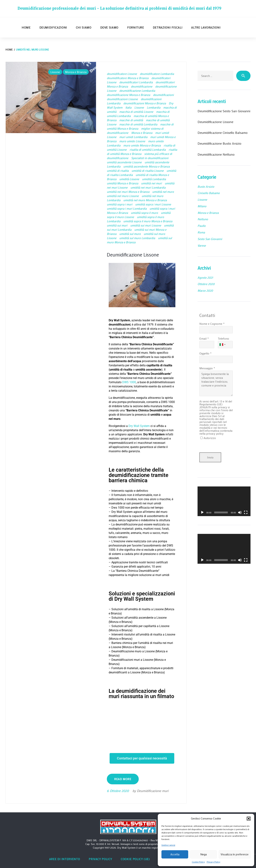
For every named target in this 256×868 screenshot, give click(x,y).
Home (26, 27)
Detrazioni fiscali (168, 27)
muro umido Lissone (132, 141)
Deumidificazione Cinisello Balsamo (223, 133)
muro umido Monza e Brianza (142, 145)
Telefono (223, 338)
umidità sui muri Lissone (146, 225)
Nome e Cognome (211, 324)
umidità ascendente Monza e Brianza (147, 166)
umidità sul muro (130, 234)
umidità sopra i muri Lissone (153, 204)
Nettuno (203, 219)
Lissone (55, 72)
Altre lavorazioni (206, 27)
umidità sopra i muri (120, 204)
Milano (202, 206)
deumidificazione (142, 86)
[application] (224, 501)
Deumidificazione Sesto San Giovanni (224, 111)
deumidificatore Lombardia (157, 74)
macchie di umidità (131, 120)
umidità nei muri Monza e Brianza (128, 192)
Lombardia (154, 107)
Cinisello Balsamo (209, 193)
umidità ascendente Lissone (124, 162)
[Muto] (240, 512)
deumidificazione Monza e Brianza (128, 95)
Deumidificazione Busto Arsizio (219, 143)
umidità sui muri (117, 225)
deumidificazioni (163, 95)
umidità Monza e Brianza (123, 183)
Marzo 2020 (205, 290)
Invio (210, 457)
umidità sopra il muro (144, 213)
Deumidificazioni (53, 27)
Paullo (202, 226)
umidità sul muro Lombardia (137, 238)
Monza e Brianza (76, 72)
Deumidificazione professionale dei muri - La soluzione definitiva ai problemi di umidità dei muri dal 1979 (119, 8)
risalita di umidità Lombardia (148, 149)
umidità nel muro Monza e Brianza (145, 200)
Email (203, 338)
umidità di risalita (118, 171)
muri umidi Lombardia (133, 137)
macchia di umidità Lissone (136, 112)
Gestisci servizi (168, 845)
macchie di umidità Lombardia (138, 124)
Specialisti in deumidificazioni (150, 158)
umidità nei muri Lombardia (148, 187)
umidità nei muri (151, 183)
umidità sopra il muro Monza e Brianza (148, 221)
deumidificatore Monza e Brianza (128, 78)
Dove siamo (109, 27)
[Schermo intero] (246, 512)
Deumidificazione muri (153, 791)
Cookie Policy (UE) (135, 859)
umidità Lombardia (154, 179)
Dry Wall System (139, 426)
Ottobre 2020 (206, 284)
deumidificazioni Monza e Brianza (145, 103)
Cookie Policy (198, 862)
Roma (201, 232)
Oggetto (204, 353)
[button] (249, 819)
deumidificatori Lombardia (136, 82)
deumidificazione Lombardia (137, 91)
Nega (203, 854)
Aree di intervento (65, 859)
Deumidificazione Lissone (135, 254)
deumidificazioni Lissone (122, 99)
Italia (128, 107)
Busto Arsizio (206, 186)
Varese (202, 245)
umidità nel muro (163, 192)
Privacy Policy (213, 862)
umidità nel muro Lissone (123, 196)
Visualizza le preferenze (235, 854)
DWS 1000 (129, 382)
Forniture (136, 27)
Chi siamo (84, 27)
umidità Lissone (129, 179)
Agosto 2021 (205, 277)
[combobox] (222, 345)
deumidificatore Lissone (122, 74)
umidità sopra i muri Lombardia (127, 208)
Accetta (175, 854)
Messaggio (206, 368)
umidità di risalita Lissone (148, 171)
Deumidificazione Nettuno (216, 154)
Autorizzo (210, 438)
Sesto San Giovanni (210, 239)
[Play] (202, 512)
